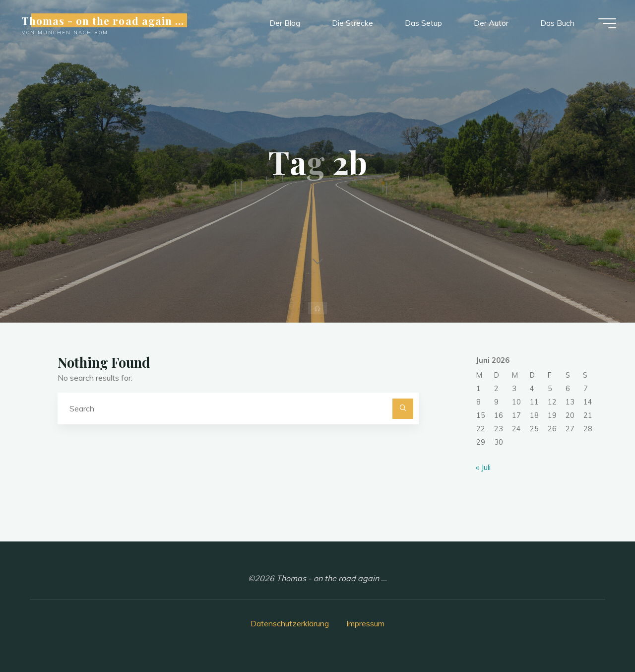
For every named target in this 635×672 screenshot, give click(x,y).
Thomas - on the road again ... (104, 21)
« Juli (483, 467)
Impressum (365, 623)
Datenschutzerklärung (290, 623)
